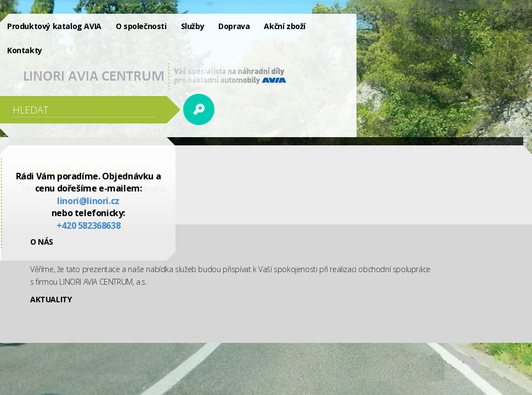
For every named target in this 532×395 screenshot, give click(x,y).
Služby (193, 26)
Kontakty (25, 50)
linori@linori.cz (88, 201)
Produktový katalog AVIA (54, 26)
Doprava (234, 26)
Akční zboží (285, 26)
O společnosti (141, 26)
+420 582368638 (88, 225)
